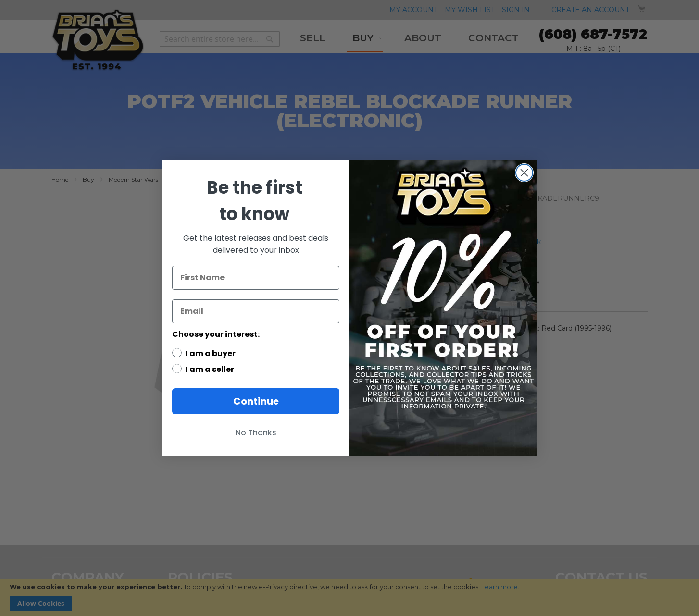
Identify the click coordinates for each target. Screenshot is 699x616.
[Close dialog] (524, 173)
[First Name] (256, 278)
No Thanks (256, 433)
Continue (256, 401)
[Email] (256, 311)
